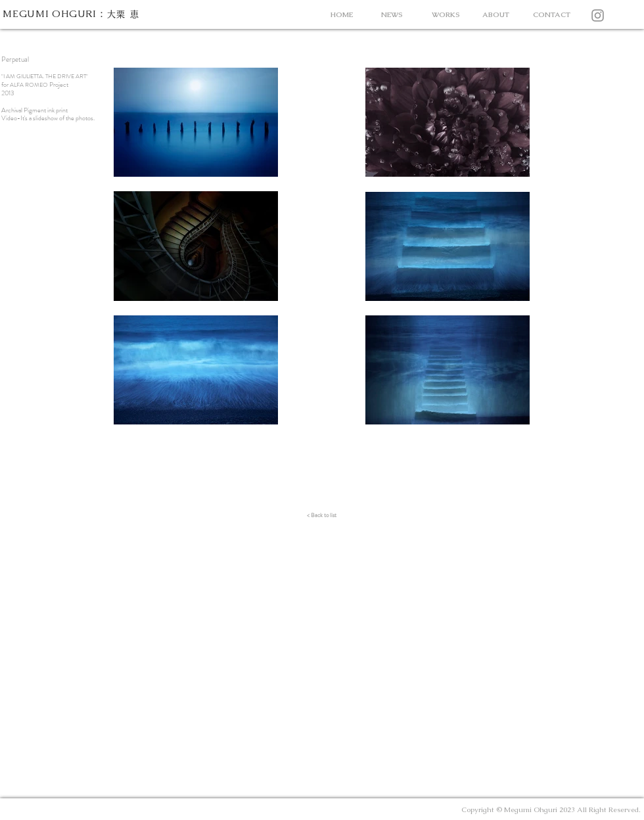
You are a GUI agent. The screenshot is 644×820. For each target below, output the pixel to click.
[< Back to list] (322, 515)
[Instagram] (598, 15)
